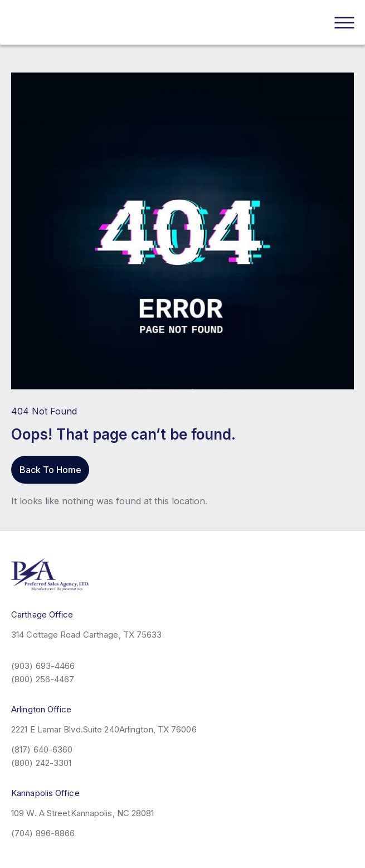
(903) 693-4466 (43, 666)
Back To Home (50, 470)
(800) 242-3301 (41, 763)
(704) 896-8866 (43, 833)
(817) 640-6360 (42, 749)
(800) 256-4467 (43, 679)
